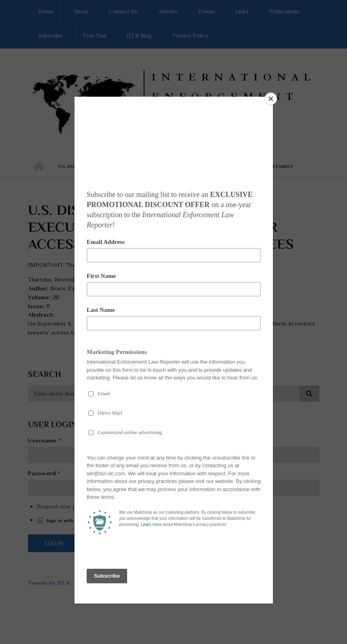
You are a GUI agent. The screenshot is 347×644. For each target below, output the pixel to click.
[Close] (271, 99)
